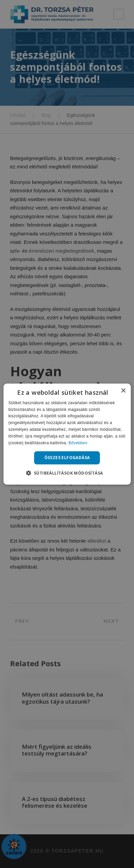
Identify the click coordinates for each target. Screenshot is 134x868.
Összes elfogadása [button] (67, 458)
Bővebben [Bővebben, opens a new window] (78, 443)
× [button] (123, 391)
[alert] (67, 434)
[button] (67, 473)
